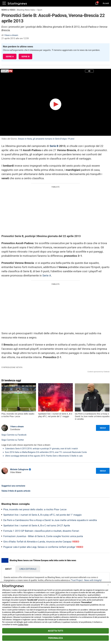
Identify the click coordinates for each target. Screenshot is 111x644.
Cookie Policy (23, 625)
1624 (57, 593)
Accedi (106, 3)
